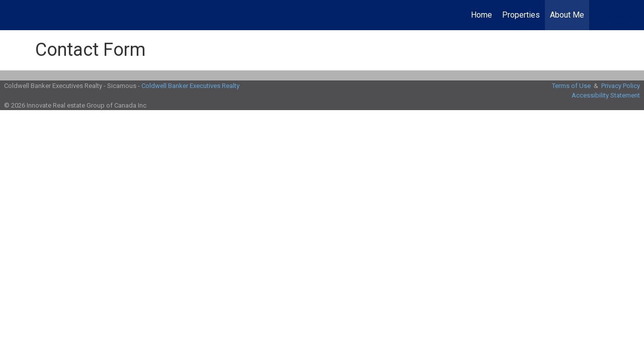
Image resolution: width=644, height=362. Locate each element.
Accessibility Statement (606, 95)
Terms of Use (571, 86)
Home (481, 15)
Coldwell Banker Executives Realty (190, 86)
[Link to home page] (13, 15)
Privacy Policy (621, 86)
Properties (521, 15)
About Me (567, 15)
